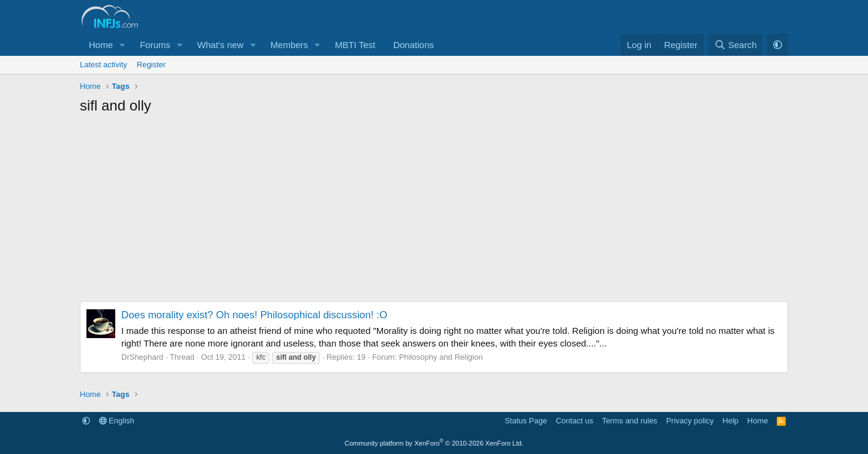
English (117, 421)
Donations (414, 45)
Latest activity (104, 65)
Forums (155, 45)
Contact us (574, 421)
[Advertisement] (434, 211)
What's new (221, 45)
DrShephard (142, 357)
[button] (122, 45)
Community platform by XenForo (434, 443)
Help (731, 421)
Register (151, 65)
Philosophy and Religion (441, 357)
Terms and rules (630, 421)
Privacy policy (690, 421)
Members (290, 45)
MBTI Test (355, 45)
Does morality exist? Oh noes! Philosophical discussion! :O (254, 315)
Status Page (526, 421)
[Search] (736, 45)
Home (101, 45)
